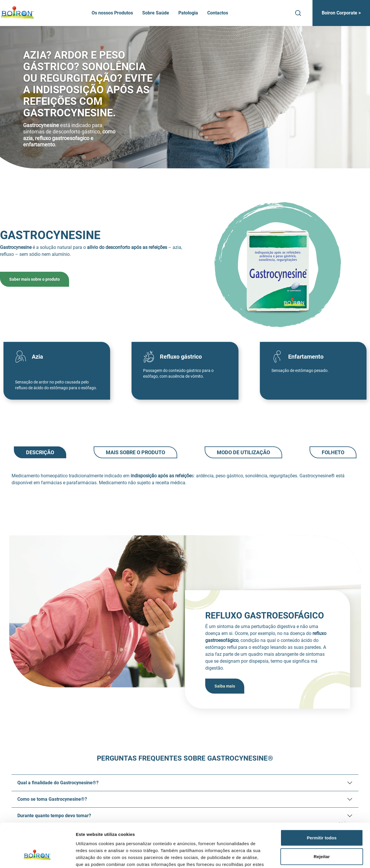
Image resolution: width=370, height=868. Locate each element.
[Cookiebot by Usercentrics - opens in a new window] (37, 857)
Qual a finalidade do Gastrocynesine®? (58, 783)
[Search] (298, 13)
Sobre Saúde (156, 13)
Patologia (188, 13)
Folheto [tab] (333, 452)
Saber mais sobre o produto (35, 279)
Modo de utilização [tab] (243, 452)
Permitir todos (322, 800)
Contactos (218, 13)
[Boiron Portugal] (18, 13)
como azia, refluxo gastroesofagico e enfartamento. (69, 138)
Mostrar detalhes (317, 857)
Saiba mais (225, 686)
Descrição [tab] (40, 452)
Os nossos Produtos (112, 13)
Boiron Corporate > (341, 13)
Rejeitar (322, 819)
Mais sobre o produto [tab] (135, 452)
